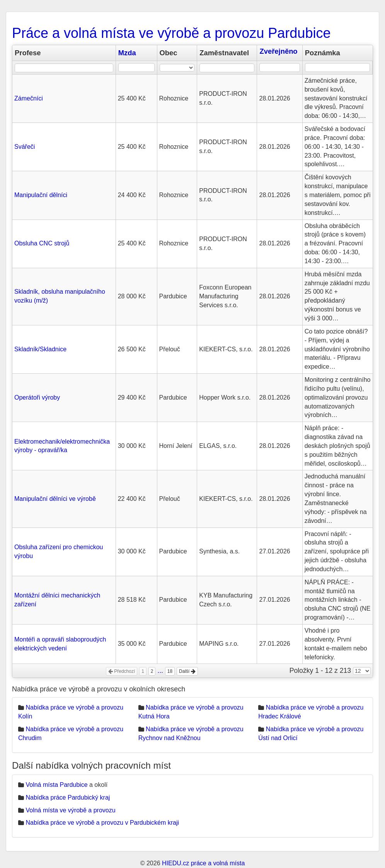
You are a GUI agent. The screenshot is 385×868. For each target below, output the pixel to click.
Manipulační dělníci (41, 195)
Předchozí (122, 671)
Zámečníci (29, 98)
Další (187, 671)
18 (170, 671)
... (160, 671)
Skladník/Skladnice (40, 349)
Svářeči (25, 147)
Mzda (127, 53)
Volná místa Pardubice (56, 785)
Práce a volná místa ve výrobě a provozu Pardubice (171, 33)
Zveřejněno (278, 51)
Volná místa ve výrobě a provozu (70, 810)
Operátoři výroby (37, 397)
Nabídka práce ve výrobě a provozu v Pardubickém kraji (102, 823)
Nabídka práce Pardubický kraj (68, 797)
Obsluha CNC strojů (42, 243)
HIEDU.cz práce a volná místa (203, 863)
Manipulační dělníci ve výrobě (55, 499)
